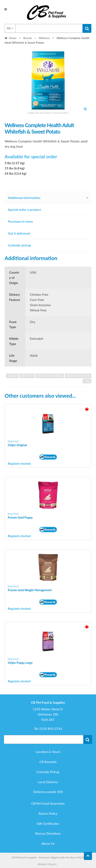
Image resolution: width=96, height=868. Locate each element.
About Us (48, 843)
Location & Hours (48, 752)
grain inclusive (78, 376)
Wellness (44, 38)
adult (12, 376)
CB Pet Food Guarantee (48, 803)
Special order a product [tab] (24, 210)
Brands (28, 38)
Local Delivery (48, 782)
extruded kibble (50, 376)
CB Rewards (48, 762)
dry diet (27, 376)
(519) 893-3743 (51, 728)
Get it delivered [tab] (19, 233)
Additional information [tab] (24, 198)
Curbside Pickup (48, 772)
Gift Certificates (48, 823)
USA (87, 381)
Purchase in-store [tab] (20, 221)
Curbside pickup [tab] (20, 245)
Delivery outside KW (48, 792)
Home (13, 38)
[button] (85, 109)
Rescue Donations (48, 833)
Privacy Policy (47, 864)
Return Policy (48, 813)
